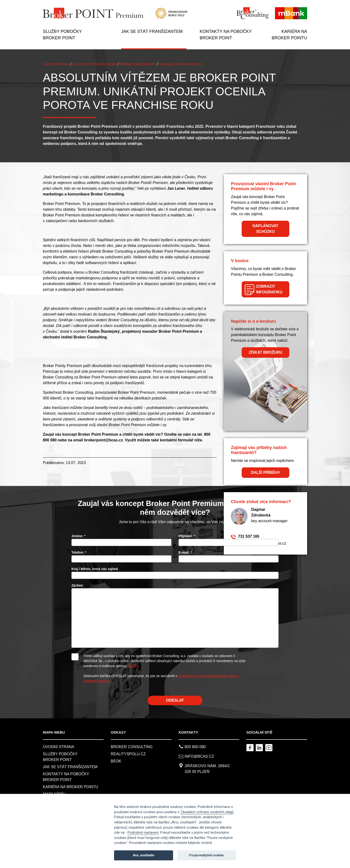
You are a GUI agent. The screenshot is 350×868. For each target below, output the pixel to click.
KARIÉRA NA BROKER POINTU (289, 35)
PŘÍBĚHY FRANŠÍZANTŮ (138, 64)
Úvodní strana (59, 747)
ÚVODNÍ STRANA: (56, 64)
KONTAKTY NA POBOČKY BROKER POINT (226, 35)
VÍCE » (133, 666)
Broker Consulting (132, 747)
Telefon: (79, 552)
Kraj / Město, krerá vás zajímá (95, 569)
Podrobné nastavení (143, 833)
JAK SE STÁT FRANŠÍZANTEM (152, 31)
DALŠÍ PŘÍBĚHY (265, 472)
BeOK (116, 761)
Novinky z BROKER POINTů (181, 64)
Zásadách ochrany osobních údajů (207, 812)
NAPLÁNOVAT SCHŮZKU (266, 229)
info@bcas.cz (199, 756)
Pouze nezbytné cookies (206, 855)
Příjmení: (187, 536)
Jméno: (78, 536)
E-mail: (185, 552)
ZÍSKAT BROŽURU (265, 352)
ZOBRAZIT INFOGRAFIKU (269, 289)
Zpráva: (77, 585)
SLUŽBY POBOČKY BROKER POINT (62, 35)
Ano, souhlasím (144, 855)
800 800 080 (195, 747)
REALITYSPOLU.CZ (128, 754)
